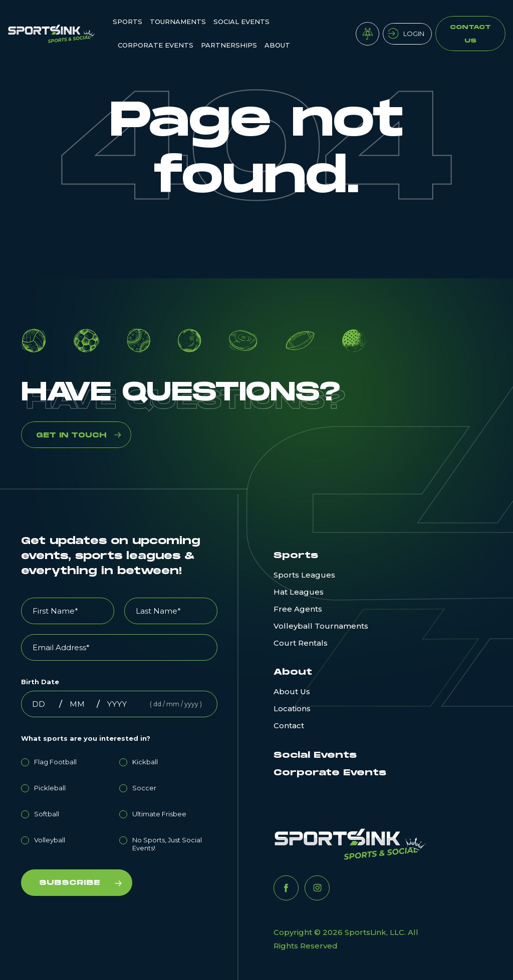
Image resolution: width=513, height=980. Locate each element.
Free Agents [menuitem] (298, 609)
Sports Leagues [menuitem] (304, 575)
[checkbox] (119, 803)
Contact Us (470, 34)
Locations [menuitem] (292, 708)
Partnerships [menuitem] (229, 45)
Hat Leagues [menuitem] (299, 592)
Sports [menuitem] (127, 22)
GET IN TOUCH (71, 435)
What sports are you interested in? (86, 738)
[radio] (70, 760)
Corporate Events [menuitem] (156, 45)
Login (414, 34)
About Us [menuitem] (292, 691)
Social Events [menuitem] (241, 22)
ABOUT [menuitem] (277, 45)
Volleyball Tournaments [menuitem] (321, 626)
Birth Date (40, 682)
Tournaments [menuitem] (178, 22)
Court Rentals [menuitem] (301, 643)
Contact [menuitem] (289, 725)
